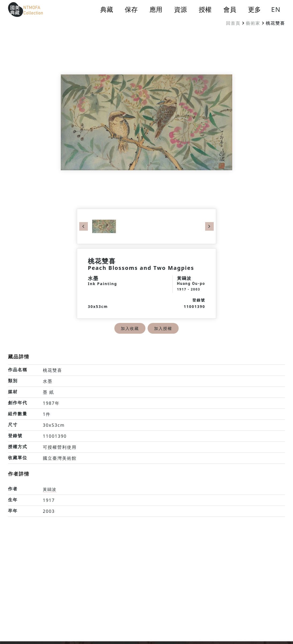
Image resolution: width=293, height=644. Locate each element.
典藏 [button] (107, 9)
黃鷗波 (50, 489)
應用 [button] (156, 9)
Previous (84, 226)
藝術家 (253, 23)
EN (276, 9)
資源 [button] (181, 9)
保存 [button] (131, 9)
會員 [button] (230, 9)
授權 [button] (205, 9)
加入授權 (164, 328)
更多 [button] (254, 9)
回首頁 (233, 23)
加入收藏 (129, 328)
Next (209, 226)
